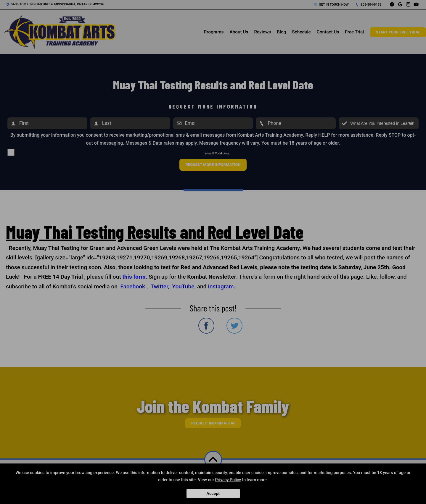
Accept (213, 493)
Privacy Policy (228, 480)
